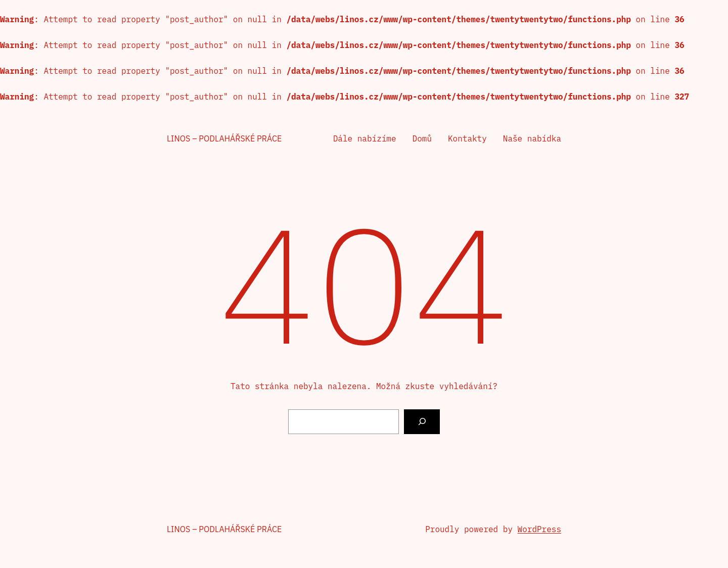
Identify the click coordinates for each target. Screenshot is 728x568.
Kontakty (467, 138)
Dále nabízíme (365, 138)
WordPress (539, 529)
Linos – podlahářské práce (224, 138)
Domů (422, 138)
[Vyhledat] (422, 422)
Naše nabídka (532, 138)
